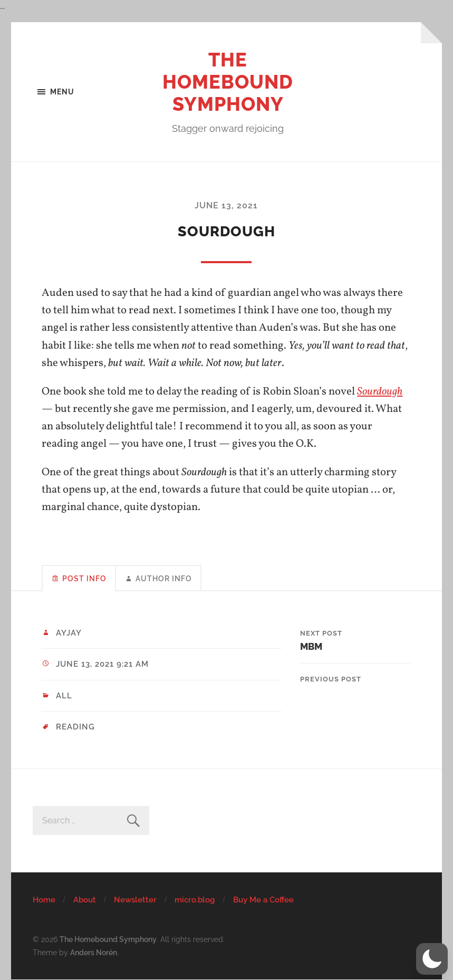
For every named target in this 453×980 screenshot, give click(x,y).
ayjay (69, 633)
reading (75, 727)
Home (44, 900)
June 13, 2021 (226, 205)
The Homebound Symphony (228, 82)
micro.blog (195, 900)
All (64, 696)
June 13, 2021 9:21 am (102, 664)
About (85, 900)
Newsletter (135, 900)
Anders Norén (94, 952)
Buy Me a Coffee (263, 900)
